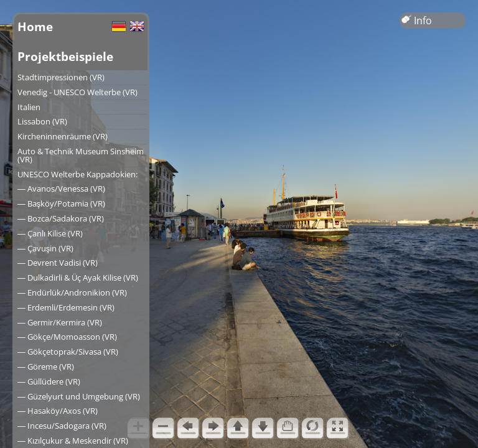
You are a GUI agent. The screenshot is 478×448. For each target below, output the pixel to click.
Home (35, 26)
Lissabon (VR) (42, 121)
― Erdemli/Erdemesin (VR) (66, 307)
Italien (29, 107)
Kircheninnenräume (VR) (63, 136)
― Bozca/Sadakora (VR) (61, 218)
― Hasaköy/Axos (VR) (58, 411)
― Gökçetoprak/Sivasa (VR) (68, 352)
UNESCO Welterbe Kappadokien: (77, 174)
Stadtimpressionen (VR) (61, 77)
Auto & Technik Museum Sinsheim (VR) (81, 155)
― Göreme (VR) (46, 366)
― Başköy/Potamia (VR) (61, 203)
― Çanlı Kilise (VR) (50, 233)
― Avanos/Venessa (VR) (61, 189)
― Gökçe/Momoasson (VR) (67, 337)
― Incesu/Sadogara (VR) (62, 426)
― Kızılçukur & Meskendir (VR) (73, 441)
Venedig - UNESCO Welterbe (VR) (77, 92)
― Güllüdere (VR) (49, 381)
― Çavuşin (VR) (45, 248)
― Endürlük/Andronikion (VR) (72, 292)
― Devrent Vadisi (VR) (58, 263)
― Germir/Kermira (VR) (60, 322)
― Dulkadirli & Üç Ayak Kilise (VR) (78, 278)
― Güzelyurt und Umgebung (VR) (79, 396)
